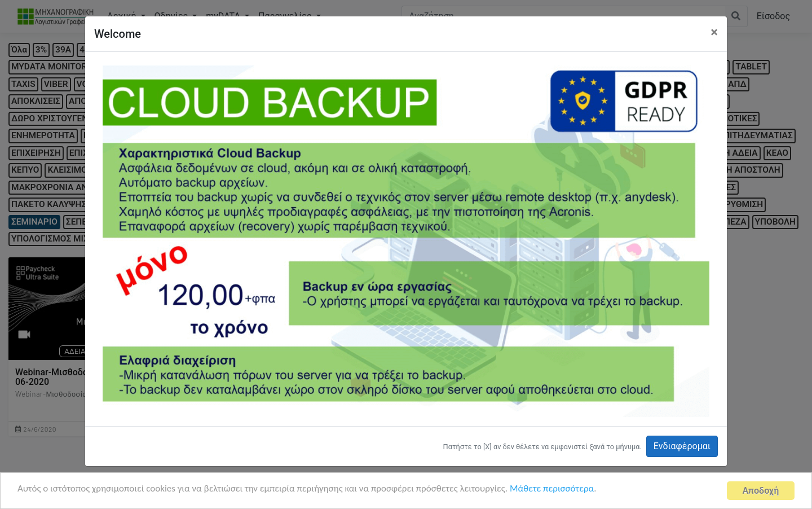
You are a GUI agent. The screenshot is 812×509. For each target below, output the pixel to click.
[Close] (714, 32)
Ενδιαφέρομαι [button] (682, 446)
